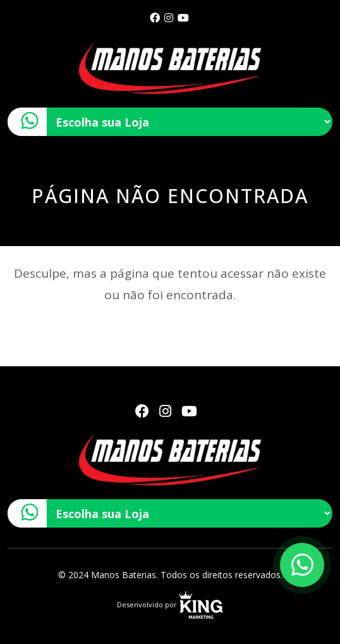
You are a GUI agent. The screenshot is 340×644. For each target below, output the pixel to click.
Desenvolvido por (170, 604)
